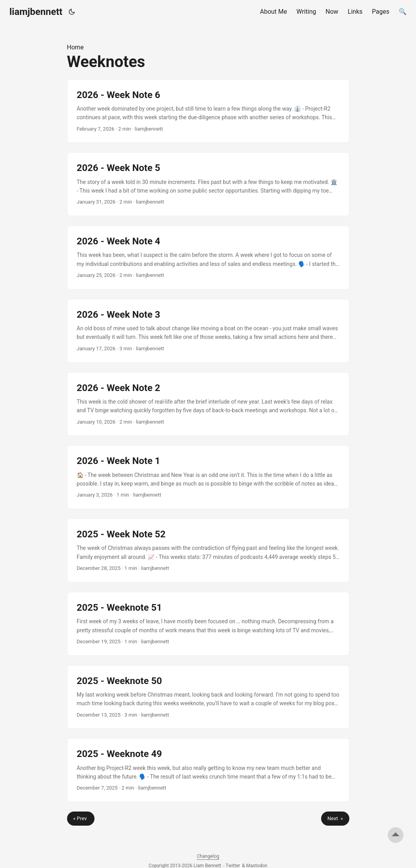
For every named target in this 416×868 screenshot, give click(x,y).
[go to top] (396, 835)
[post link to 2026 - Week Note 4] (208, 257)
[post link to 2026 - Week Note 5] (208, 184)
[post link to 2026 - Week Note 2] (208, 404)
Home (75, 47)
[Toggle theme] (72, 12)
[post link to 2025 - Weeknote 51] (208, 624)
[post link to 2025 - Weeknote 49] (208, 770)
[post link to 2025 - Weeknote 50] (208, 697)
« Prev (81, 818)
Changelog (208, 856)
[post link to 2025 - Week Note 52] (208, 550)
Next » (335, 818)
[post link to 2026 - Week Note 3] (208, 331)
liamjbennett (36, 12)
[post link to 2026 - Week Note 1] (208, 477)
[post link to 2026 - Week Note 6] (208, 111)
